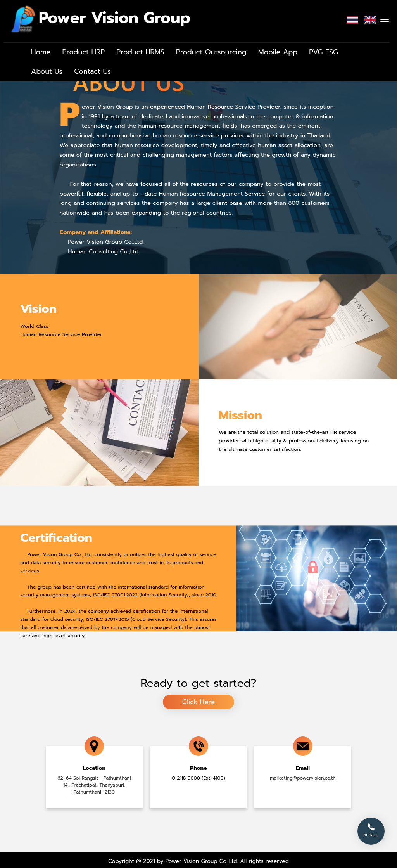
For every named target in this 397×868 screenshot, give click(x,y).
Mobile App (278, 52)
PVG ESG (324, 52)
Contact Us (92, 71)
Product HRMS (140, 52)
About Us (47, 71)
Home (41, 52)
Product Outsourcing (211, 52)
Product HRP (84, 52)
